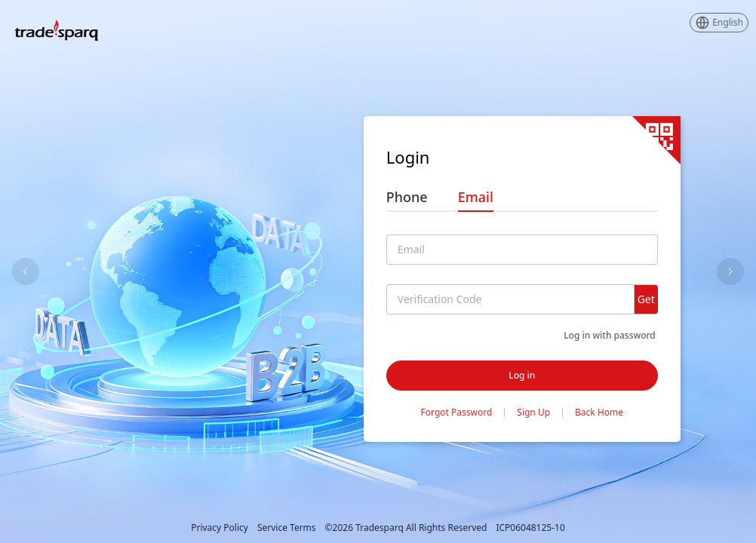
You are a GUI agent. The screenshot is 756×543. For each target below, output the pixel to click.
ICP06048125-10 (530, 528)
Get (646, 299)
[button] (719, 23)
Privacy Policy (220, 528)
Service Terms (287, 528)
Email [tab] (476, 197)
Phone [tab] (407, 197)
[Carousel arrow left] (26, 271)
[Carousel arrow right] (730, 271)
